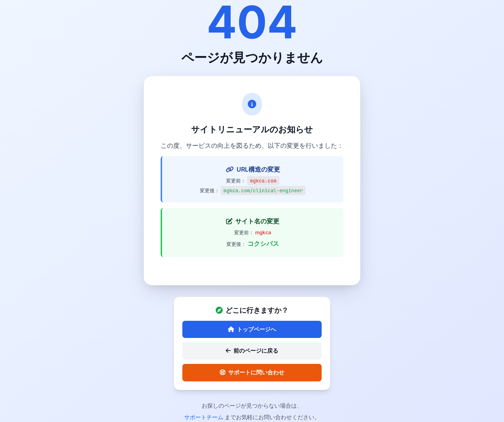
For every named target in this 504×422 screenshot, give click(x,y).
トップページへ (252, 329)
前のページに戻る (252, 351)
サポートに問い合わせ (252, 372)
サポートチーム (204, 417)
